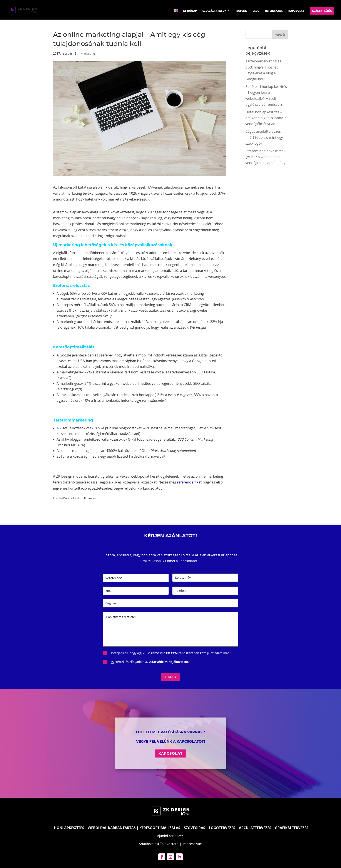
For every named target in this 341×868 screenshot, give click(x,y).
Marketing (88, 53)
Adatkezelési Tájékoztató (159, 844)
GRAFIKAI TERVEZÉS (292, 828)
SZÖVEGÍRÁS (195, 828)
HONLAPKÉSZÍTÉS (69, 828)
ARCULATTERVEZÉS (255, 828)
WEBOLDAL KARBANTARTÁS (112, 828)
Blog (256, 11)
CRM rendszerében (185, 653)
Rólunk (242, 11)
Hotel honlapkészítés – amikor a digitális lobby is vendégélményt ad (266, 118)
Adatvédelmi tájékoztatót (169, 662)
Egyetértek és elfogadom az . (150, 662)
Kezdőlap (190, 11)
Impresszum (192, 844)
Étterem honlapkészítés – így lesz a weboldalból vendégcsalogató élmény (266, 157)
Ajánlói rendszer (170, 836)
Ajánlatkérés (322, 11)
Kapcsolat (296, 11)
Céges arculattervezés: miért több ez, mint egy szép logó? (264, 137)
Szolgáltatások (214, 11)
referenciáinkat (189, 482)
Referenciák (274, 11)
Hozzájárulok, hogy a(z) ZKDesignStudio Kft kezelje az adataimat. (170, 653)
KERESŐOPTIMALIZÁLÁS (160, 828)
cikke (85, 498)
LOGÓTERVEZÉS (222, 828)
